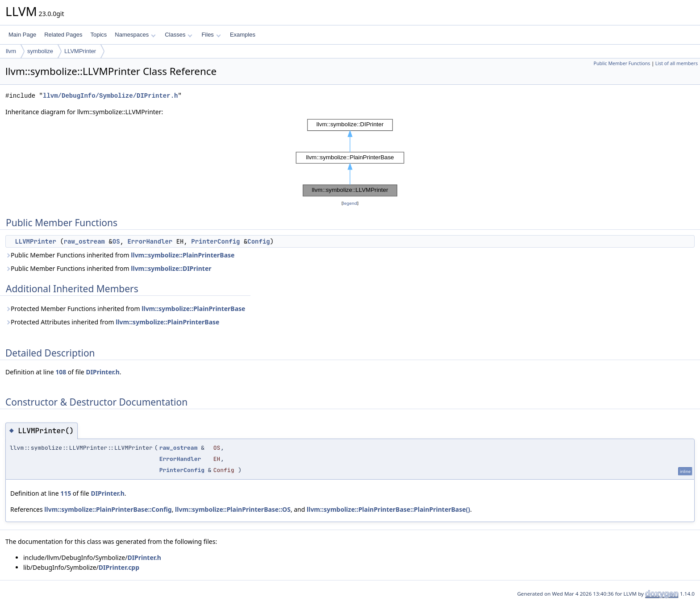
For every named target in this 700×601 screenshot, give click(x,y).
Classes (179, 35)
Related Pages (63, 35)
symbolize (40, 51)
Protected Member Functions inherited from (125, 309)
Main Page (22, 35)
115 (66, 493)
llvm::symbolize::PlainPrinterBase (183, 255)
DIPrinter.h (102, 372)
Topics (98, 35)
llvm (11, 51)
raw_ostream (84, 241)
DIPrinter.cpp (119, 567)
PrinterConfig (215, 241)
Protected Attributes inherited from (112, 322)
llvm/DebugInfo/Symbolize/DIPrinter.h (110, 96)
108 (61, 372)
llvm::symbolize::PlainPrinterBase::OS (233, 509)
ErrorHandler (150, 241)
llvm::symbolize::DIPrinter (171, 268)
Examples (243, 35)
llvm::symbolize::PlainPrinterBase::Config (108, 509)
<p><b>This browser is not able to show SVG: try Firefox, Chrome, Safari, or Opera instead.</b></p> (350, 158)
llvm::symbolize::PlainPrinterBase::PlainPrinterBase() (388, 509)
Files (211, 35)
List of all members (677, 63)
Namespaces (135, 35)
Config (258, 241)
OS (116, 241)
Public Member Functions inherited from (120, 255)
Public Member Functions (622, 63)
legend (350, 203)
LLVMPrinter (80, 51)
